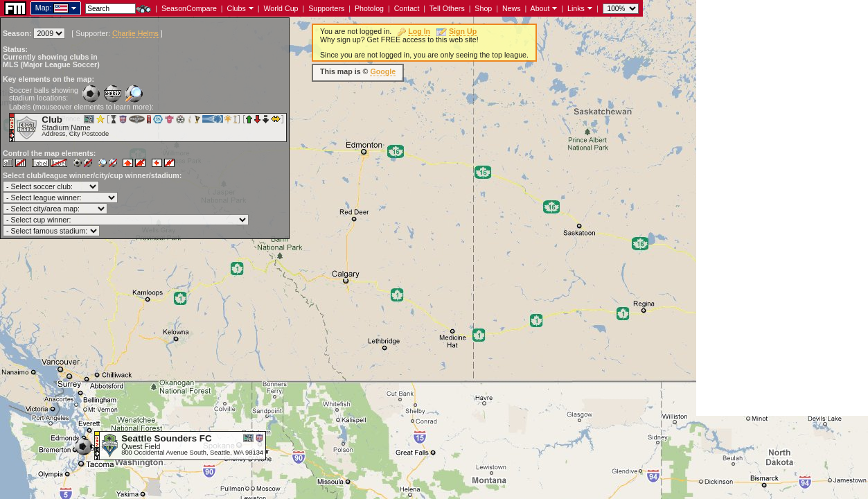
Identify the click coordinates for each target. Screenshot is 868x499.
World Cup (281, 8)
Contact (407, 8)
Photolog (369, 8)
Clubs (237, 8)
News (512, 8)
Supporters (326, 8)
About (540, 8)
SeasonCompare (189, 8)
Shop (483, 8)
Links (576, 8)
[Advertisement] (782, 208)
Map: (44, 8)
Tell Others (447, 8)
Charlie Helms (135, 33)
